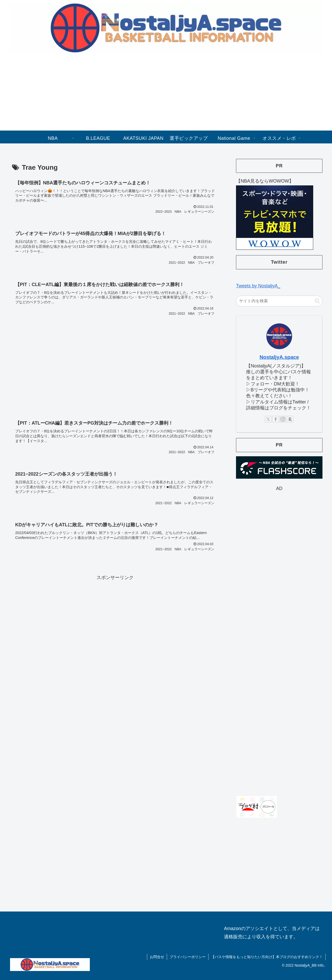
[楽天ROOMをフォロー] (290, 419)
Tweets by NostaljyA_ (258, 286)
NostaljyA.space (279, 357)
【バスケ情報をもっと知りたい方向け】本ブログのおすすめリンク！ (267, 957)
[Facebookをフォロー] (276, 419)
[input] (279, 301)
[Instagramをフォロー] (283, 419)
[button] (317, 301)
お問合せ (157, 957)
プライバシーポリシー (188, 957)
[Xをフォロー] (268, 419)
